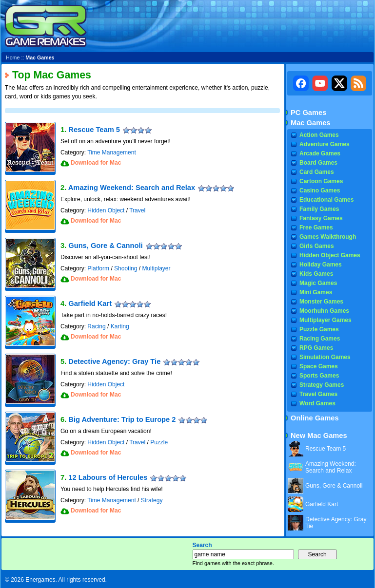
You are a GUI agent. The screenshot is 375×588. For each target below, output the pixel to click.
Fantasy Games (321, 218)
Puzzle (159, 442)
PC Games (308, 113)
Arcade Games (320, 153)
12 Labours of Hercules (108, 477)
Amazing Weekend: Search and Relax (132, 188)
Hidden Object (106, 210)
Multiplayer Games (326, 320)
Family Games (319, 209)
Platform (98, 268)
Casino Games (320, 190)
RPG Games (316, 348)
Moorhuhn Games (324, 311)
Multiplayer (156, 268)
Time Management (112, 152)
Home (13, 57)
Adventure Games (325, 144)
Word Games (317, 403)
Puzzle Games (319, 329)
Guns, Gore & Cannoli (105, 246)
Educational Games (326, 200)
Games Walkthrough (328, 237)
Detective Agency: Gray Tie (114, 361)
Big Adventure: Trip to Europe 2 (122, 419)
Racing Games (320, 339)
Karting (120, 326)
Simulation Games (325, 357)
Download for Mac (96, 163)
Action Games (319, 135)
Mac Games (310, 123)
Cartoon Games (321, 181)
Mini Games (316, 292)
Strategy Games (322, 385)
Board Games (318, 163)
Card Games (317, 172)
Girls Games (317, 246)
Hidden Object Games (330, 255)
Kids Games (316, 274)
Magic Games (318, 283)
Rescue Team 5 (94, 130)
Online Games (315, 418)
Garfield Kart (90, 303)
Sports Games (319, 376)
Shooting (126, 268)
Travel (137, 210)
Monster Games (321, 302)
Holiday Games (321, 265)
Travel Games (318, 394)
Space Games (319, 366)
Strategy (152, 500)
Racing (96, 326)
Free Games (316, 228)
